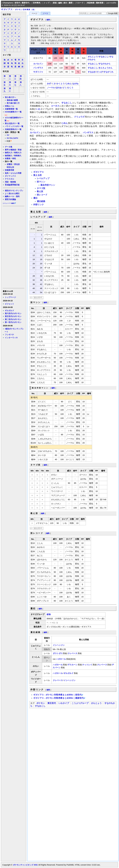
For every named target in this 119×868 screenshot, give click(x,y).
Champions (8, 3)
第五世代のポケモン (13, 316)
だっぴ (100, 72)
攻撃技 (9, 164)
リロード (80, 3)
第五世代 (52, 703)
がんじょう (93, 57)
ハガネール (61, 659)
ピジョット (9, 304)
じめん (68, 84)
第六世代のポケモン (13, 313)
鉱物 (49, 614)
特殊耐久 (18, 156)
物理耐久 (9, 156)
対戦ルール (9, 106)
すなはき (92, 72)
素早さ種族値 (10, 150)
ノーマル (51, 88)
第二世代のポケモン (13, 319)
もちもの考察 (16, 173)
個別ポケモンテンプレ (14, 191)
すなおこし (104, 57)
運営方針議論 (10, 199)
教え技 (40, 191)
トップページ (10, 297)
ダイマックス (10, 176)
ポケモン (41, 703)
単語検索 (91, 3)
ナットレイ (87, 665)
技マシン (41, 182)
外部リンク (39, 205)
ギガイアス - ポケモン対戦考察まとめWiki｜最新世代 (58, 698)
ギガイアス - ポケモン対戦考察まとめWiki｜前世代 (57, 695)
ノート (45, 13)
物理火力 (9, 153)
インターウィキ (11, 338)
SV (8, 135)
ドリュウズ (79, 117)
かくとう (61, 84)
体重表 (8, 158)
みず (49, 84)
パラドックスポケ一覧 (14, 126)
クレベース (73, 653)
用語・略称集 (10, 182)
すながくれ (108, 72)
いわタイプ (64, 703)
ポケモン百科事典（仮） (26, 10)
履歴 (70, 3)
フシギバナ (9, 335)
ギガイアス (7, 9)
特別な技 (10, 167)
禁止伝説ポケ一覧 (12, 123)
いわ (38, 109)
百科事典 (36, 3)
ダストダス (58, 653)
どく (65, 88)
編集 (60, 3)
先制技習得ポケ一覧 (13, 129)
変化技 (17, 164)
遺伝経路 (41, 201)
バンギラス (38, 68)
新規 (55, 3)
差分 (65, 3)
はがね (75, 84)
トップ (47, 3)
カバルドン (38, 64)
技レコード (42, 195)
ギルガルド (9, 311)
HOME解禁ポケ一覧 (13, 112)
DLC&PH (14, 138)
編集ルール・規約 (12, 196)
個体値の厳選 (12, 100)
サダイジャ (38, 72)
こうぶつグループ (80, 703)
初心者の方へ (10, 97)
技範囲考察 (9, 170)
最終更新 (100, 3)
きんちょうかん (106, 68)
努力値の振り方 (13, 103)
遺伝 (35, 198)
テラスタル (9, 179)
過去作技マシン (48, 185)
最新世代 (25, 3)
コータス (55, 106)
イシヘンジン (59, 645)
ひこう (70, 88)
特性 (14, 158)
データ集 (9, 147)
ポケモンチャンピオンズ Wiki (25, 865)
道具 (7, 173)
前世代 (17, 3)
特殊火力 (18, 153)
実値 (20, 150)
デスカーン (73, 665)
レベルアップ (43, 178)
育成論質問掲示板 (12, 185)
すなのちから (105, 64)
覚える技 (37, 175)
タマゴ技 (41, 188)
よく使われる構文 (12, 193)
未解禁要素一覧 (11, 109)
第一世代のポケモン (13, 322)
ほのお (59, 88)
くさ (54, 84)
